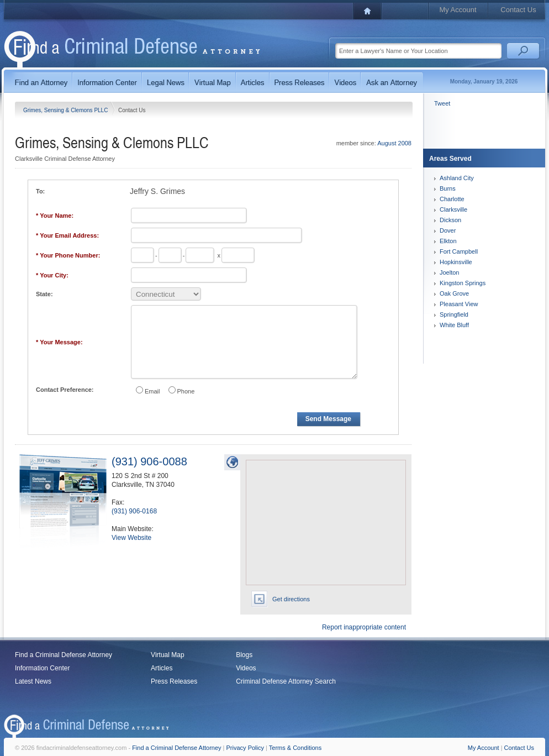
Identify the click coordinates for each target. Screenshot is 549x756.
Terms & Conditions (295, 748)
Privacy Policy (245, 748)
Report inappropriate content (364, 627)
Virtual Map (167, 655)
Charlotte (452, 199)
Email (152, 391)
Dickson (450, 220)
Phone (186, 391)
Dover (448, 230)
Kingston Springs (463, 283)
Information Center (42, 668)
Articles (162, 668)
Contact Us (518, 10)
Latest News (33, 681)
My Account (458, 10)
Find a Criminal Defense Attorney (64, 655)
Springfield (454, 314)
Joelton (449, 272)
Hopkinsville (456, 262)
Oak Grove (454, 293)
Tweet (442, 103)
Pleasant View (459, 304)
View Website (131, 538)
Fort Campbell (459, 251)
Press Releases (174, 681)
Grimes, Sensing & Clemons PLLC (66, 110)
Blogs (244, 655)
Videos (246, 668)
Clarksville (453, 209)
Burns (448, 188)
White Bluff (454, 325)
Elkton (448, 241)
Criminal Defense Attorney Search (286, 681)
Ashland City (457, 178)
